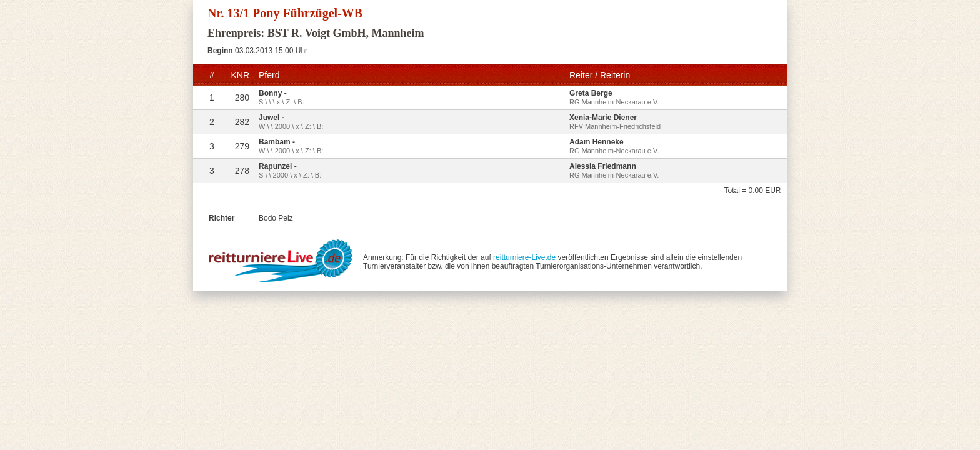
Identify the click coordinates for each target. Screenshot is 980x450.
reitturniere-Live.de (524, 257)
